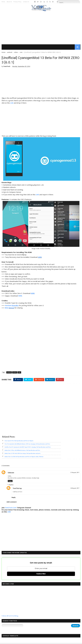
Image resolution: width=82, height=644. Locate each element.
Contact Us (26, 2)
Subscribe (41, 575)
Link (12, 104)
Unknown (11, 474)
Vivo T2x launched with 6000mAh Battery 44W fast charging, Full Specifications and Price (27, 445)
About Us (9, 2)
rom (21, 53)
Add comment (12, 503)
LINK (9, 513)
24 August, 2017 (75, 489)
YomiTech (16, 490)
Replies (11, 486)
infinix (16, 53)
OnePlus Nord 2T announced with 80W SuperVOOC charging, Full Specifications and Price (28, 448)
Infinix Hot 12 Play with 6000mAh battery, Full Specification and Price (22, 451)
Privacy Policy (17, 2)
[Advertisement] (41, 28)
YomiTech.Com (11, 509)
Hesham (8, 307)
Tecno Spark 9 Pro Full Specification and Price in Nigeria (19, 442)
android (10, 53)
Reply (10, 482)
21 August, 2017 (75, 474)
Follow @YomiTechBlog (10, 617)
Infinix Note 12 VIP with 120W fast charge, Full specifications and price (22, 455)
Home (3, 2)
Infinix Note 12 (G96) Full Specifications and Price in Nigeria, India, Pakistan (24, 458)
